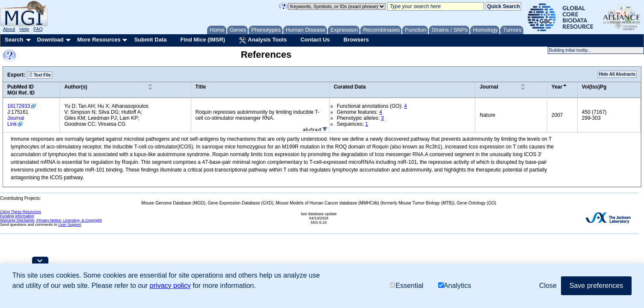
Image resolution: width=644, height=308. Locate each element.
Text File (40, 75)
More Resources (99, 40)
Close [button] (548, 286)
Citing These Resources (21, 212)
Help (24, 29)
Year (557, 87)
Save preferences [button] (596, 286)
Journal (489, 87)
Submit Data (151, 40)
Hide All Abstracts (617, 74)
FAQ (38, 29)
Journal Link (16, 121)
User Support (70, 225)
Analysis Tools (263, 40)
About (9, 29)
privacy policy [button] (170, 286)
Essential (407, 286)
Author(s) (76, 87)
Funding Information (17, 216)
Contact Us (315, 40)
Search (14, 40)
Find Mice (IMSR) (203, 40)
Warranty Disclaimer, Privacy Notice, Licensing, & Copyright (51, 220)
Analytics (455, 286)
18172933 (19, 106)
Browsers (356, 40)
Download (50, 40)
